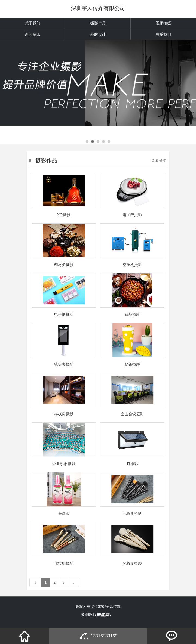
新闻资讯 (33, 34)
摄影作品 (98, 23)
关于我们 (33, 23)
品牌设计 (98, 34)
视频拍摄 (163, 23)
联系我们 (163, 34)
